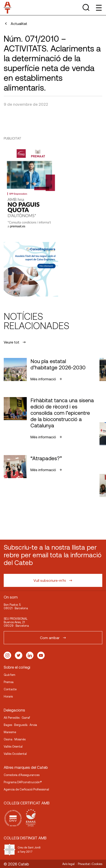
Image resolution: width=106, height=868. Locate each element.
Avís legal (68, 864)
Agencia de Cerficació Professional (26, 789)
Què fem (10, 675)
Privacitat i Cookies (90, 864)
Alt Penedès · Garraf (17, 718)
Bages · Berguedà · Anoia (20, 725)
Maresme (10, 732)
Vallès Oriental (13, 746)
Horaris (8, 696)
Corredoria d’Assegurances (22, 775)
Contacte (10, 689)
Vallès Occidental (15, 754)
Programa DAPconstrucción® (23, 782)
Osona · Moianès (15, 739)
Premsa (9, 682)
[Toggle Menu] (98, 8)
